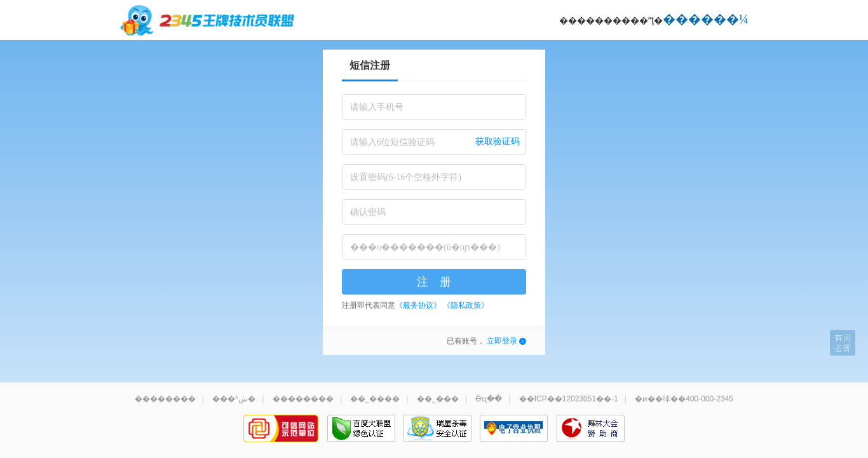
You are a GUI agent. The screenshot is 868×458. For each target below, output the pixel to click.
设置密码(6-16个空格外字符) (406, 177)
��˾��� (438, 399)
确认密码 (368, 212)
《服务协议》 (418, 305)
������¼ (706, 19)
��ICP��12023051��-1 (569, 399)
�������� (165, 399)
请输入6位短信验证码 (392, 142)
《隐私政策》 (466, 305)
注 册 (434, 282)
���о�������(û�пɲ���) (425, 247)
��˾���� (375, 399)
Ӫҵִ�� (489, 399)
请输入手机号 (377, 107)
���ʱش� (234, 399)
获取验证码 (498, 142)
